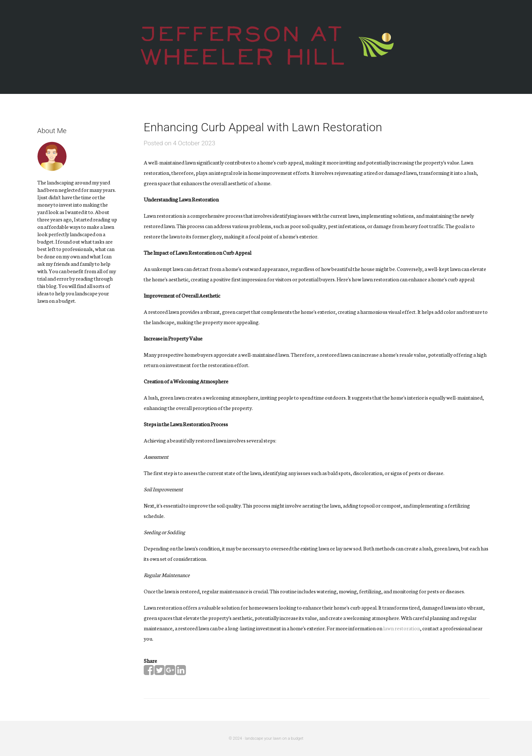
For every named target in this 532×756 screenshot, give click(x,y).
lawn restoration (402, 628)
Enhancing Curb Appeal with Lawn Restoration (263, 127)
